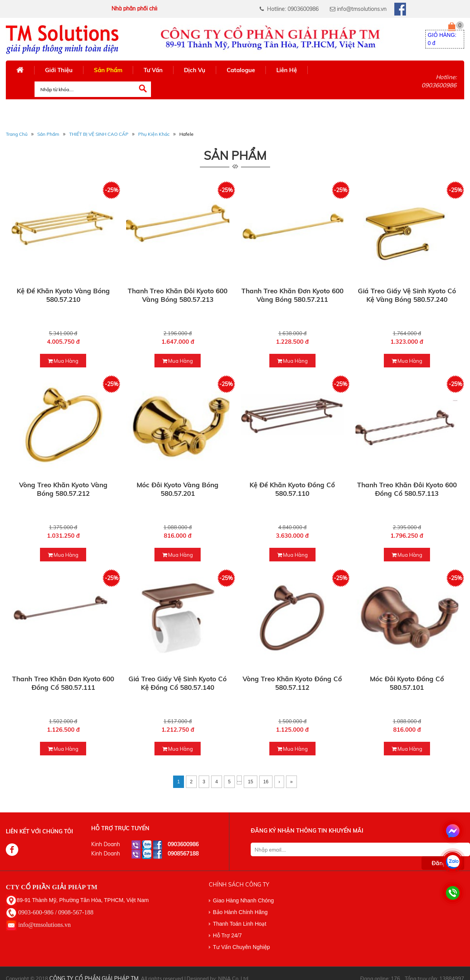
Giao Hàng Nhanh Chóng (243, 900)
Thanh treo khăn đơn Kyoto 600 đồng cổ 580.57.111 (63, 683)
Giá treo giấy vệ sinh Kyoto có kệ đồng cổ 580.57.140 (178, 683)
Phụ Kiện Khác (154, 134)
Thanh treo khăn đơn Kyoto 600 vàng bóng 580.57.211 (292, 295)
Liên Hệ (287, 70)
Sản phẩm (48, 134)
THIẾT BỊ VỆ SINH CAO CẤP (99, 134)
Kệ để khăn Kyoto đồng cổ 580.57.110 (292, 489)
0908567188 (183, 854)
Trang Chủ (17, 134)
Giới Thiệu (59, 70)
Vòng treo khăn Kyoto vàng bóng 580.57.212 (63, 489)
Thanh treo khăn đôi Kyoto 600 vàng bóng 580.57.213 (178, 295)
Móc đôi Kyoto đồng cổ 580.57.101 (407, 683)
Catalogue (241, 70)
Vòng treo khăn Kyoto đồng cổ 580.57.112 (292, 683)
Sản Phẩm (108, 70)
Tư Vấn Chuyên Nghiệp (241, 947)
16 (266, 782)
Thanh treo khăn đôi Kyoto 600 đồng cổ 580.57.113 (407, 489)
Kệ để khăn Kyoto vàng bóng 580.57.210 (63, 295)
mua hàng (63, 361)
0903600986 (183, 844)
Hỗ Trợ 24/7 (227, 935)
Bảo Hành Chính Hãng (240, 912)
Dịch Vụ (195, 70)
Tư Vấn (153, 70)
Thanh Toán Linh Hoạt (239, 924)
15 (251, 782)
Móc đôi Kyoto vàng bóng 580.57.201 (178, 489)
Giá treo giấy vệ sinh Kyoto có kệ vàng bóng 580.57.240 (407, 295)
